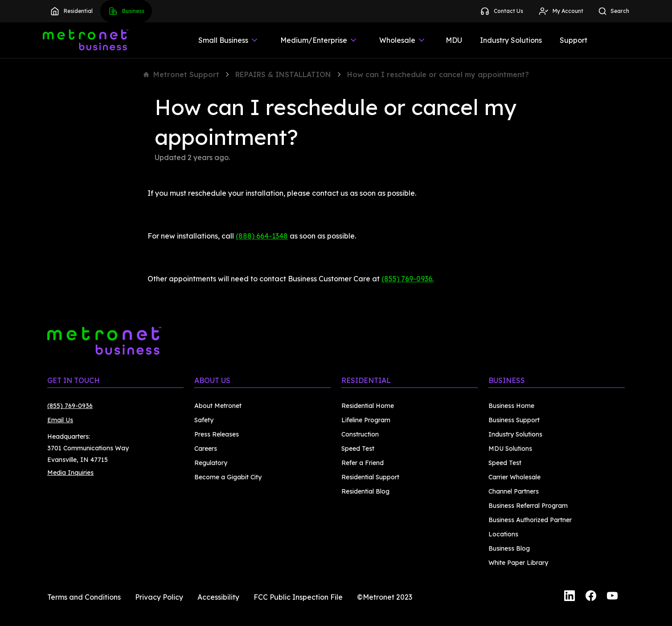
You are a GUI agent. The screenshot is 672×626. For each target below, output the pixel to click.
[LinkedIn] (570, 597)
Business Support (514, 420)
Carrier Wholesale (514, 477)
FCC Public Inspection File (298, 597)
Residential (71, 11)
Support (574, 40)
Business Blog (509, 548)
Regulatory (211, 463)
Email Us (60, 420)
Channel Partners (514, 491)
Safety (204, 420)
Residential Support (370, 477)
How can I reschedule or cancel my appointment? (438, 74)
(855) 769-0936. (408, 279)
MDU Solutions (510, 449)
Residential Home (368, 406)
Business (126, 11)
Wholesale (403, 40)
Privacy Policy (159, 597)
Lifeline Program (366, 420)
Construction (360, 434)
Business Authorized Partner (530, 520)
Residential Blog (365, 491)
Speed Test (358, 449)
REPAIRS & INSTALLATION (283, 74)
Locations (503, 534)
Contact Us (501, 11)
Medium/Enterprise (319, 40)
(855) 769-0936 (70, 406)
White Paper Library (518, 563)
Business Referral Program (528, 506)
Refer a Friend (363, 463)
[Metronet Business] (86, 40)
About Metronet (218, 406)
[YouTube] (612, 597)
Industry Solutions (511, 40)
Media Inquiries (70, 473)
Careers (206, 449)
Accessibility (218, 597)
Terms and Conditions (84, 597)
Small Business (229, 40)
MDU (454, 40)
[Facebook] (591, 597)
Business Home (511, 406)
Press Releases (217, 434)
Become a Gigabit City (228, 477)
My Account (561, 11)
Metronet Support (181, 74)
